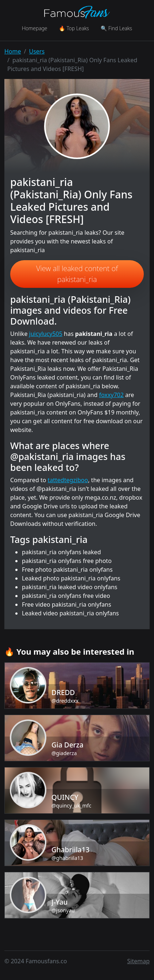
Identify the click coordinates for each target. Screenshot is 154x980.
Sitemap (139, 961)
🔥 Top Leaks (74, 28)
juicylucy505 (46, 334)
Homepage (34, 28)
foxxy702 (111, 395)
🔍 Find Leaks (116, 28)
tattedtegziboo (68, 480)
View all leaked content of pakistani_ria (77, 274)
